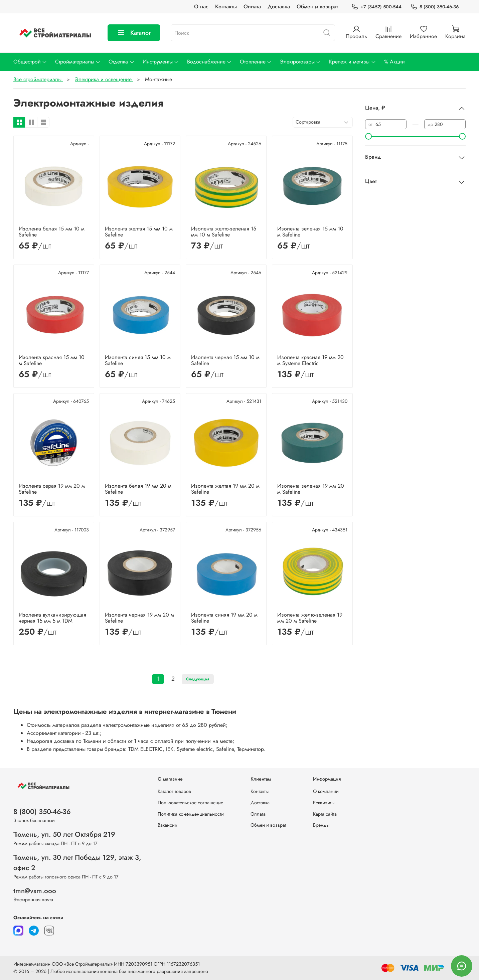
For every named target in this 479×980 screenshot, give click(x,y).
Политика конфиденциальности (191, 814)
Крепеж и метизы (352, 62)
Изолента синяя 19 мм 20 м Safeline (224, 618)
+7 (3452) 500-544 (376, 7)
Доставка (279, 7)
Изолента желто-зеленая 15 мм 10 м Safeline (224, 232)
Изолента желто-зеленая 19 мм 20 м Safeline (310, 618)
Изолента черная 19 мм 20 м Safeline (139, 618)
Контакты (226, 7)
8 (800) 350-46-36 (435, 7)
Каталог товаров (174, 791)
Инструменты (161, 62)
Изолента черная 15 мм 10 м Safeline (225, 360)
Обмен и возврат (317, 7)
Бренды (321, 825)
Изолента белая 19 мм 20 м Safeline (138, 489)
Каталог (134, 33)
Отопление (256, 62)
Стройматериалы (78, 62)
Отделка (121, 62)
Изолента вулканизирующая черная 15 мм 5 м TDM (52, 618)
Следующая (198, 679)
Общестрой (30, 62)
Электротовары (300, 62)
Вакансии (168, 825)
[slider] (368, 136)
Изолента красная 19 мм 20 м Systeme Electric (310, 360)
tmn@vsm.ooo (35, 891)
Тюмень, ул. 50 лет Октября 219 (64, 834)
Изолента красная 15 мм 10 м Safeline (52, 360)
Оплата (252, 7)
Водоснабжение (209, 62)
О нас (201, 7)
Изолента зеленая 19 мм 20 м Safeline (311, 489)
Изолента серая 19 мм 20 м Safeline (52, 489)
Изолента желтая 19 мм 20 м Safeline (225, 489)
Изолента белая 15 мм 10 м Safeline (52, 232)
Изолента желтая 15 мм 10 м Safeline (139, 232)
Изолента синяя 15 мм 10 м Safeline (138, 360)
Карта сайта (325, 814)
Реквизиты (324, 803)
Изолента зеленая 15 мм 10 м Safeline (310, 232)
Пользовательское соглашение (190, 803)
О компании (326, 791)
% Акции (394, 62)
